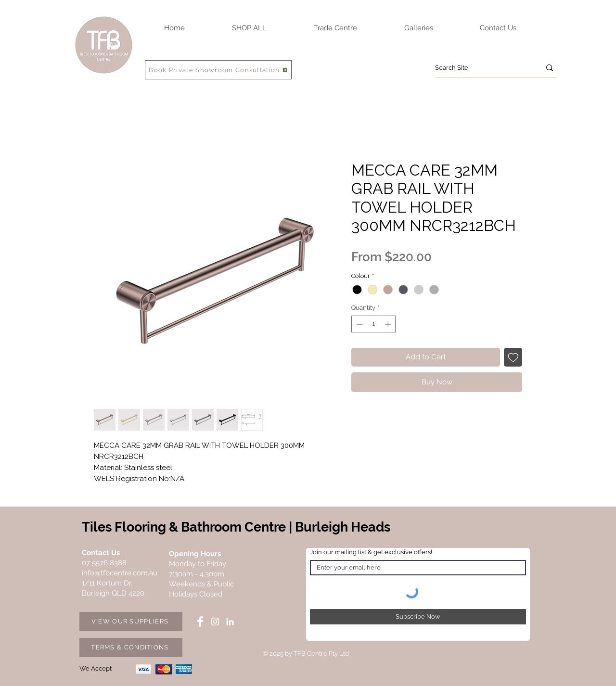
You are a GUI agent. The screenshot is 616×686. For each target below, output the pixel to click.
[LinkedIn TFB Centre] (230, 622)
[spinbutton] (374, 324)
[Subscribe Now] (418, 617)
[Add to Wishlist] (513, 357)
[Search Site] (481, 68)
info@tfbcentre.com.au (120, 573)
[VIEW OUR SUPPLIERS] (131, 622)
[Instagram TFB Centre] (215, 622)
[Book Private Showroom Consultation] (218, 70)
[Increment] (389, 324)
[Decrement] (359, 324)
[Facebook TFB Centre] (200, 622)
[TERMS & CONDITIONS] (131, 648)
